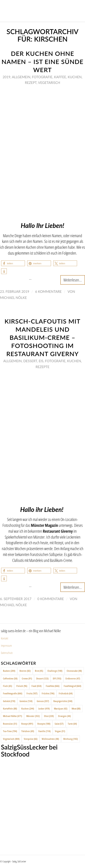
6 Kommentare (48, 291)
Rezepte (42, 367)
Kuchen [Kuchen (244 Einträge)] (28, 708)
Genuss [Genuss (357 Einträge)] (43, 701)
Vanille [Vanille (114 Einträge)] (44, 731)
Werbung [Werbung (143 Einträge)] (70, 739)
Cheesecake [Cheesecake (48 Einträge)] (74, 671)
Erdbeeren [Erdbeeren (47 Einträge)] (73, 678)
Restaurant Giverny (58, 531)
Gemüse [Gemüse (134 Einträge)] (26, 701)
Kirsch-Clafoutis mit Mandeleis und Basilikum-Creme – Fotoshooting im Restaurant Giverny (42, 337)
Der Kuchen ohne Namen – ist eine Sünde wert (42, 62)
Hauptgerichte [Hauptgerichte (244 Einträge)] (63, 701)
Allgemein (21, 77)
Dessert (30, 361)
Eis (41, 361)
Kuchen (75, 77)
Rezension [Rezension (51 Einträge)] (10, 724)
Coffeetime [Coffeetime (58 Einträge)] (10, 678)
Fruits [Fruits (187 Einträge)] (32, 693)
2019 (7, 77)
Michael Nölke (13, 298)
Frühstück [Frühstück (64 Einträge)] (66, 693)
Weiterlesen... (73, 280)
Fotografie (42, 77)
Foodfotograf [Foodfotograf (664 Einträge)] (72, 686)
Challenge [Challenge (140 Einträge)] (55, 671)
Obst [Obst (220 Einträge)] (49, 716)
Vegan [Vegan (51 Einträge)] (60, 731)
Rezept (31, 83)
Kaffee (60, 77)
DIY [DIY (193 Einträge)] (57, 678)
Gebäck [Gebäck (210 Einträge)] (9, 701)
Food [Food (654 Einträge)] (36, 686)
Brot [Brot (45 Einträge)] (39, 671)
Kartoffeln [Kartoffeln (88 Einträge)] (10, 708)
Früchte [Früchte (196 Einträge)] (48, 693)
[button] (13, 263)
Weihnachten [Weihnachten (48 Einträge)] (50, 739)
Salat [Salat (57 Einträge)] (59, 724)
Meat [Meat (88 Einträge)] (76, 708)
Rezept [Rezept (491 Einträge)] (27, 724)
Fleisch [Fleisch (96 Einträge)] (22, 686)
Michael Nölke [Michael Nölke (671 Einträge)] (12, 716)
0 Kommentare (51, 599)
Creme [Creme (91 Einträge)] (27, 678)
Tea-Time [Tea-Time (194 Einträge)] (10, 731)
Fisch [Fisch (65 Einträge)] (7, 686)
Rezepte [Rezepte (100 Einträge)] (44, 724)
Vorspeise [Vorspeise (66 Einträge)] (31, 739)
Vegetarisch (49, 83)
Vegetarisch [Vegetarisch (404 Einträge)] (11, 739)
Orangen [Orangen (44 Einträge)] (64, 716)
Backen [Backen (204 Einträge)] (9, 671)
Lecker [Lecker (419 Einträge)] (44, 708)
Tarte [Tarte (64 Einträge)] (72, 724)
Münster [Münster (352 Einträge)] (33, 716)
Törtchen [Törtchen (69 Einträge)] (28, 731)
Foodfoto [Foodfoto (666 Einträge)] (53, 686)
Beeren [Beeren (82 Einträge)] (25, 671)
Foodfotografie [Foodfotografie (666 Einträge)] (13, 693)
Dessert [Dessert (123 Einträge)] (42, 678)
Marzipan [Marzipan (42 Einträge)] (61, 708)
